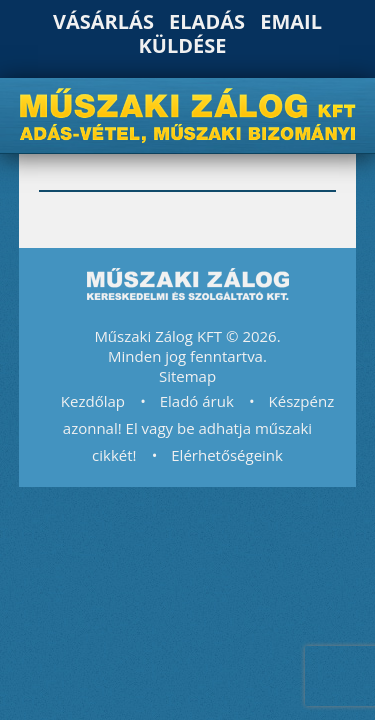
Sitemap (187, 376)
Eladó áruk (197, 401)
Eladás (207, 21)
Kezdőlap (93, 401)
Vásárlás (103, 21)
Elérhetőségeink (227, 455)
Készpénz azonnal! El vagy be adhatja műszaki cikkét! (198, 428)
